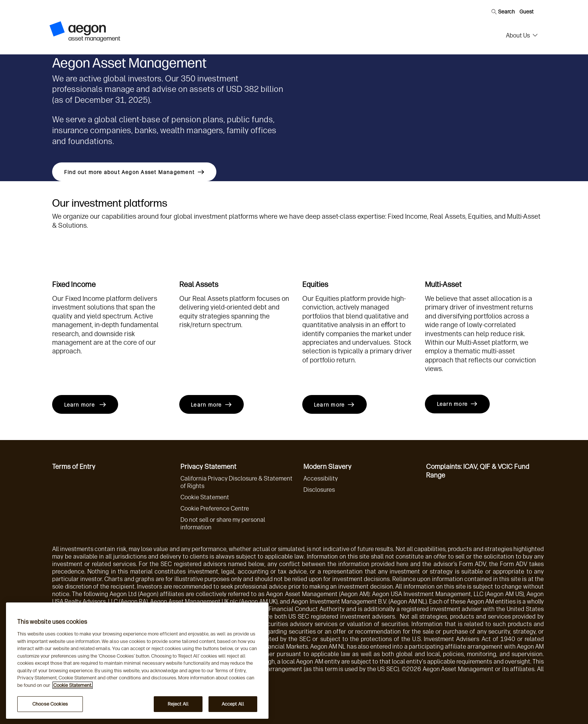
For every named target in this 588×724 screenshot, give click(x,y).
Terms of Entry (74, 467)
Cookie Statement (205, 497)
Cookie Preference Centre (215, 508)
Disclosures (319, 490)
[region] (137, 661)
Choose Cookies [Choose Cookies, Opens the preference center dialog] (50, 704)
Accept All (233, 704)
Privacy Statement (208, 467)
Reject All (178, 704)
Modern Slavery (327, 467)
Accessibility (321, 478)
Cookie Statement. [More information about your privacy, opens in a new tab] (73, 685)
